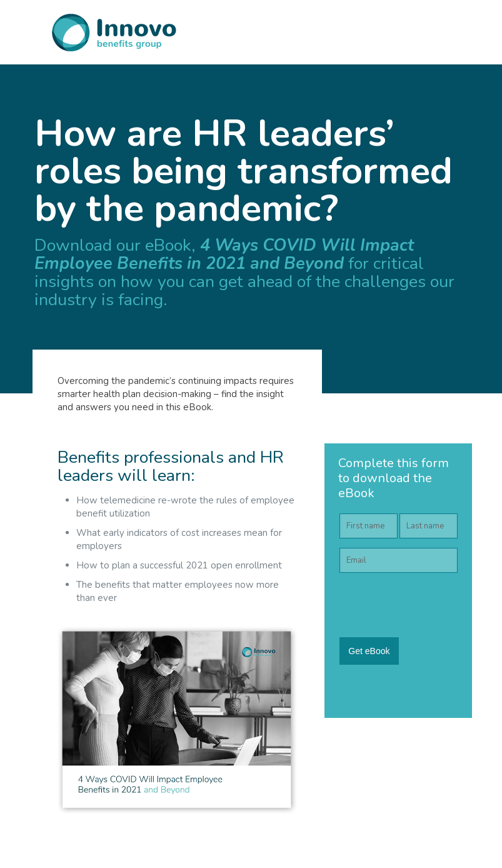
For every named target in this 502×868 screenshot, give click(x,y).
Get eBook (369, 651)
